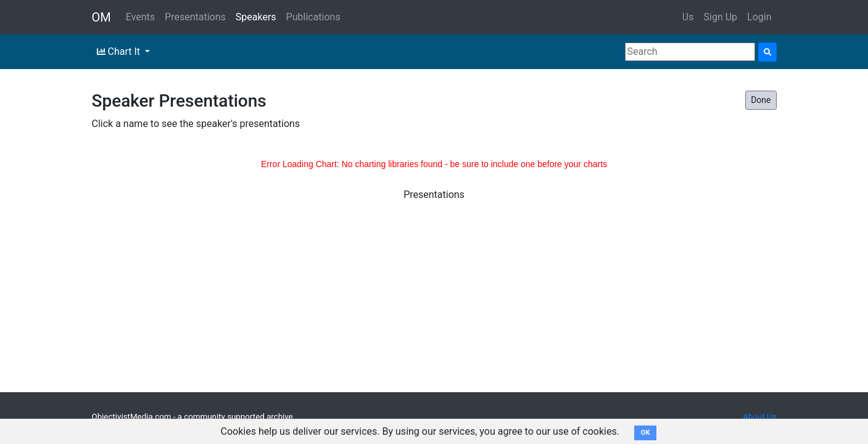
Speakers (256, 17)
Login (759, 17)
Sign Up (721, 17)
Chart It (120, 51)
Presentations (195, 17)
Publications (313, 17)
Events (140, 17)
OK (646, 433)
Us (688, 17)
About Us (759, 417)
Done (761, 100)
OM (101, 17)
